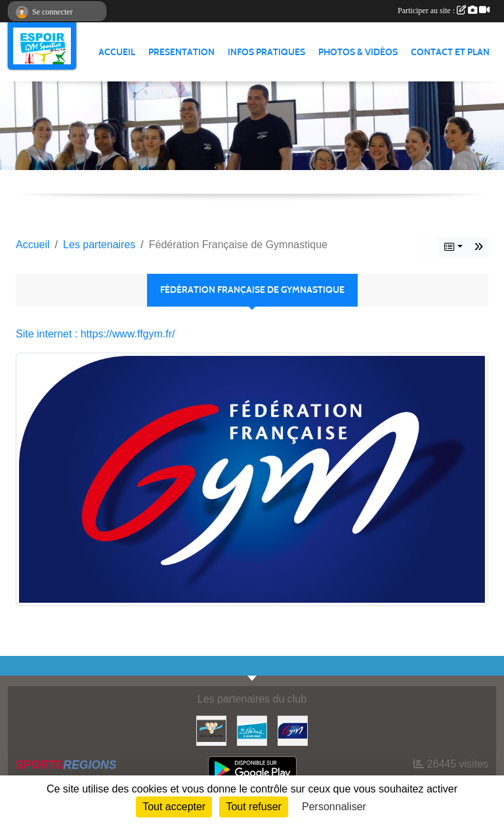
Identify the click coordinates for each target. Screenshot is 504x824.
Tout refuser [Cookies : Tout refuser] (253, 807)
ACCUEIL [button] (117, 52)
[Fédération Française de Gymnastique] (293, 730)
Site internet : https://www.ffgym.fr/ (95, 334)
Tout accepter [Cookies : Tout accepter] (174, 807)
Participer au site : (444, 11)
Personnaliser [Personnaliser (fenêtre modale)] (334, 807)
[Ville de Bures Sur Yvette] (211, 730)
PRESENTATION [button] (181, 52)
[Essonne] (252, 730)
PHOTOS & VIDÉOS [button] (358, 52)
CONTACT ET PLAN (450, 52)
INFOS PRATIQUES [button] (266, 52)
